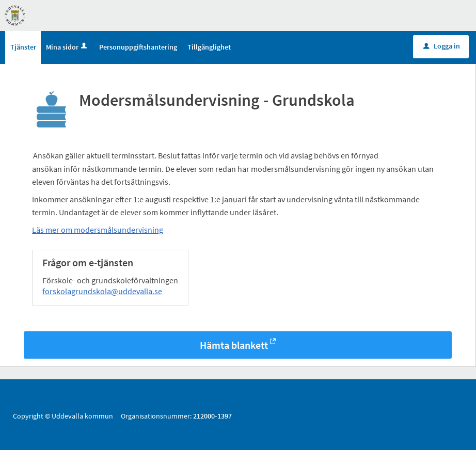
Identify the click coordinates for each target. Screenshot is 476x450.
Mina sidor (67, 47)
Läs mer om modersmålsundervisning (98, 230)
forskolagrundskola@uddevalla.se (102, 291)
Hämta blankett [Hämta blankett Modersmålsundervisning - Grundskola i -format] (234, 345)
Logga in (442, 46)
